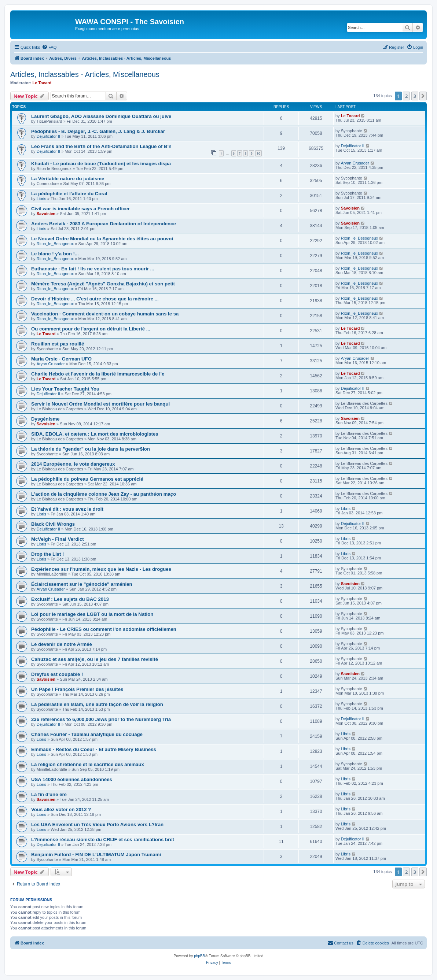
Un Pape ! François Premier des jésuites (77, 689)
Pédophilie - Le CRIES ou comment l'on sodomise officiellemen (104, 629)
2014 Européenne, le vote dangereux (73, 464)
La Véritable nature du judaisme (68, 179)
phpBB (199, 956)
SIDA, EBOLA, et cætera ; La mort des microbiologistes (95, 434)
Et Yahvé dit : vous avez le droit (67, 509)
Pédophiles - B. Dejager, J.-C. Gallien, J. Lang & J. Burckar (98, 131)
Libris (41, 199)
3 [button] (415, 96)
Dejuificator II (48, 136)
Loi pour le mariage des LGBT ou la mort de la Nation (92, 614)
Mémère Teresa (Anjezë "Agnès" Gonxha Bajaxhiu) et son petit (103, 284)
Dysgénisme (45, 419)
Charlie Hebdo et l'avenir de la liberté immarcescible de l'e (98, 374)
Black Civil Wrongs (53, 524)
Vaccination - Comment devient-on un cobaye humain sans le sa (105, 314)
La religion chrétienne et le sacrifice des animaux (88, 764)
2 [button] (406, 96)
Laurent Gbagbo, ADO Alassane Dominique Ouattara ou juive (101, 116)
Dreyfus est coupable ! (57, 674)
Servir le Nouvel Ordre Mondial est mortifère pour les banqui (100, 404)
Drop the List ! (47, 554)
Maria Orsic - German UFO (61, 359)
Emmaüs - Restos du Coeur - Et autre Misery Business (94, 749)
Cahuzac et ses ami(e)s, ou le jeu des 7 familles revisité (95, 659)
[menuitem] (49, 47)
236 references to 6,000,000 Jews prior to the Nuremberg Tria (101, 719)
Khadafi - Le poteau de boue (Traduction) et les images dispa (101, 164)
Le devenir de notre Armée (62, 644)
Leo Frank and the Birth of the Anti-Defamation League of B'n (101, 146)
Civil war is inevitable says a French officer (80, 209)
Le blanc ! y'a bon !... (55, 254)
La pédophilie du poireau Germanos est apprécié (87, 479)
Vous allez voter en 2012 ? (61, 809)
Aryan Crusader (355, 163)
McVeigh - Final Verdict (58, 539)
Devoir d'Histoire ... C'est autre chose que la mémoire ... (95, 299)
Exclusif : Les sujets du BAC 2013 (70, 599)
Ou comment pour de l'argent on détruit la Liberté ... (91, 329)
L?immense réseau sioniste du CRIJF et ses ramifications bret (103, 840)
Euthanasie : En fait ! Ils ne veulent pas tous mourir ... (93, 269)
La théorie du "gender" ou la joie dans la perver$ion (91, 449)
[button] (423, 96)
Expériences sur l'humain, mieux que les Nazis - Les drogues (101, 569)
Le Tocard (42, 83)
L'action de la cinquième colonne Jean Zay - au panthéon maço (104, 494)
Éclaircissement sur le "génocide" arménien (82, 584)
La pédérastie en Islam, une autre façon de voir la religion (97, 704)
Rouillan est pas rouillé (58, 344)
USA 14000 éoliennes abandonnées (72, 779)
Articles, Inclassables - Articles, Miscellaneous (85, 74)
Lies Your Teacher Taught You (65, 389)
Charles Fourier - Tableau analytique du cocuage (87, 734)
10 (258, 153)
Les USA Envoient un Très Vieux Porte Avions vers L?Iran (97, 824)
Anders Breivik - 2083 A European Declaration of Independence (104, 224)
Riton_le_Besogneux (55, 244)
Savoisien (46, 214)
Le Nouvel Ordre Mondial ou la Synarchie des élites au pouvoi (102, 239)
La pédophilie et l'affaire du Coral (69, 194)
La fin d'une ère (49, 794)
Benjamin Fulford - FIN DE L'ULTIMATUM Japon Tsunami (96, 855)
